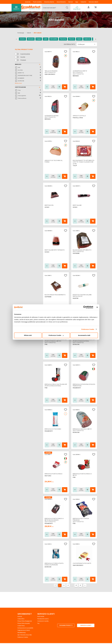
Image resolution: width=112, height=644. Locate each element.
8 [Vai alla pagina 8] (76, 585)
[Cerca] (67, 8)
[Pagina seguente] (85, 585)
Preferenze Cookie (88, 329)
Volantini (84, 2)
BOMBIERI (21, 78)
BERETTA (21, 73)
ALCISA (20, 70)
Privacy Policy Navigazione (25, 621)
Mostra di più (18, 83)
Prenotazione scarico (43, 619)
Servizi (71, 2)
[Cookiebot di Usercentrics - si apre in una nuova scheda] (85, 307)
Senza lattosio (22, 98)
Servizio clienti (93, 2)
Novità (23, 57)
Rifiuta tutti (28, 335)
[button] (87, 44)
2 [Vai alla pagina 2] (64, 585)
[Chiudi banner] (97, 307)
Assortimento (61, 2)
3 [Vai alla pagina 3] (68, 585)
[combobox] (56, 8)
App (77, 2)
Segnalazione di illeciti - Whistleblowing (24, 631)
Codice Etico (21, 619)
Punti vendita (37, 2)
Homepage (21, 33)
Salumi (29, 33)
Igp (19, 93)
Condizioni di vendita (43, 621)
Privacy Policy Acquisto (24, 623)
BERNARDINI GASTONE (25, 76)
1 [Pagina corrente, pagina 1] (60, 585)
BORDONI (21, 81)
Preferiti (23, 60)
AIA (19, 67)
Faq (38, 623)
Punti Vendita (41, 616)
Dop (19, 90)
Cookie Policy (21, 626)
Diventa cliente (49, 2)
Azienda (28, 2)
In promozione (25, 54)
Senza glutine (22, 96)
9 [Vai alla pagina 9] (80, 585)
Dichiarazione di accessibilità (25, 628)
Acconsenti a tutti (84, 335)
